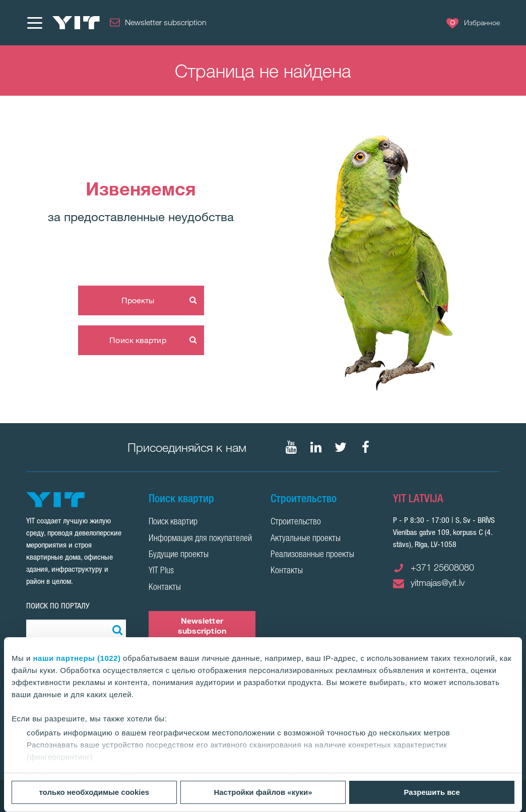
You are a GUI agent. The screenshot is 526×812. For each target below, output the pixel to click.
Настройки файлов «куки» (263, 792)
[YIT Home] (76, 23)
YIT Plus (161, 571)
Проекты (138, 300)
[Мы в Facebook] (365, 447)
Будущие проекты (179, 555)
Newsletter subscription (202, 625)
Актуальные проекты (306, 539)
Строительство (296, 522)
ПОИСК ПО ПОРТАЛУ (58, 606)
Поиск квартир (138, 340)
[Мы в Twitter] (341, 447)
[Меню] (34, 23)
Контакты (165, 588)
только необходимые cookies (94, 792)
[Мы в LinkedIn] (316, 447)
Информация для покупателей (200, 539)
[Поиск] (116, 630)
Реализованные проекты (312, 555)
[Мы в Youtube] (291, 447)
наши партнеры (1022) (77, 658)
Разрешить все (432, 792)
